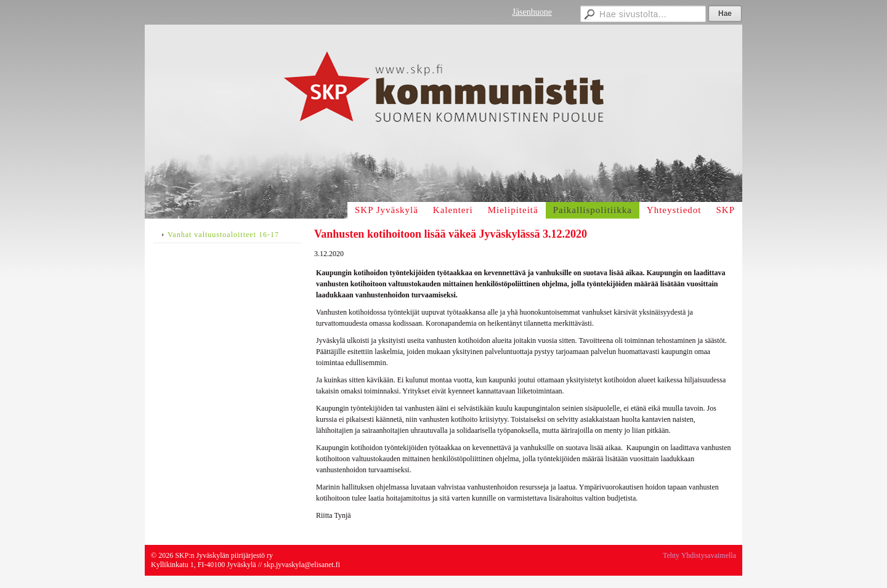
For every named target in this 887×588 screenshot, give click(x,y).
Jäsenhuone (532, 12)
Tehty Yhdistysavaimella (699, 555)
